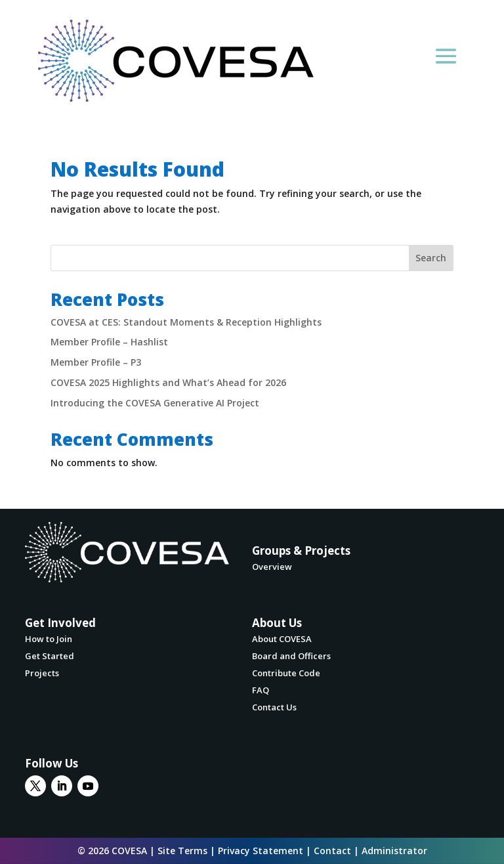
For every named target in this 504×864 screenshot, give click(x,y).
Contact (332, 851)
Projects (42, 673)
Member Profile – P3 (96, 362)
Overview (272, 567)
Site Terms (182, 851)
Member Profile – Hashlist (109, 342)
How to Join (49, 639)
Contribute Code (286, 673)
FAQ (261, 690)
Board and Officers (291, 656)
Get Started (50, 656)
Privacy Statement (261, 851)
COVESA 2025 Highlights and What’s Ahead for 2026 (168, 382)
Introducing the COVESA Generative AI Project (155, 403)
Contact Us (274, 707)
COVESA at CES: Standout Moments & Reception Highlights (186, 322)
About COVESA (282, 639)
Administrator (394, 851)
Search (431, 258)
